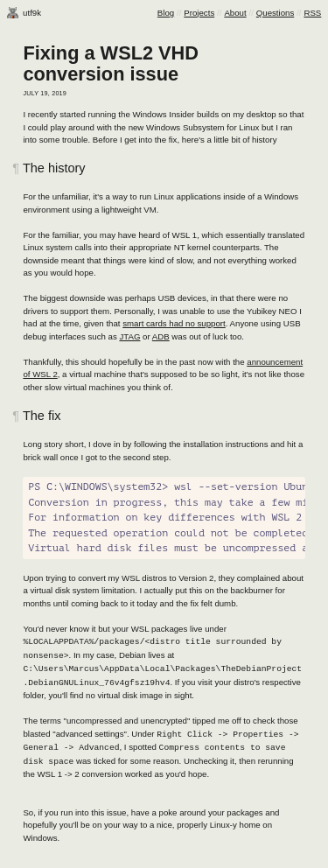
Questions (275, 13)
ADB (161, 336)
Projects (199, 13)
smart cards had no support (174, 323)
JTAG (129, 336)
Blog (166, 13)
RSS (312, 13)
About (235, 13)
